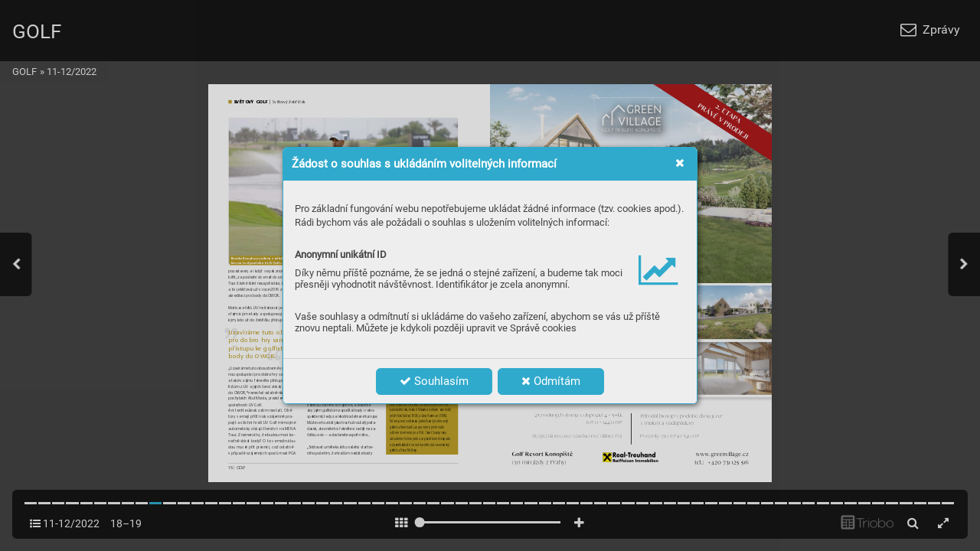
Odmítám (551, 381)
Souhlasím (434, 381)
